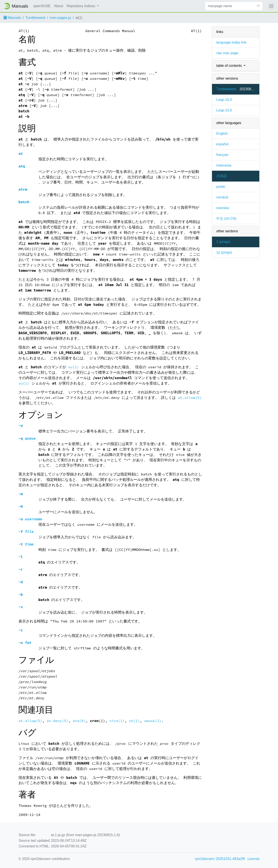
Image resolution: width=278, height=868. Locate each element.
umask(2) (153, 721)
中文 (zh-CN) (226, 219)
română (222, 197)
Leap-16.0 (224, 100)
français (222, 155)
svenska (223, 208)
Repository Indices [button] (81, 6)
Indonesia (224, 165)
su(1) (74, 367)
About (59, 6)
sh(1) (134, 721)
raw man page (227, 53)
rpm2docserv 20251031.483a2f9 (220, 859)
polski (221, 187)
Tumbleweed (35, 18)
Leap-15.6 (224, 110)
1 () (223, 242)
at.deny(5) (58, 721)
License (254, 859)
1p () (224, 252)
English (222, 133)
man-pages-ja (60, 18)
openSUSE (42, 6)
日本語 (222, 176)
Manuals (12, 18)
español (222, 144)
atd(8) (79, 721)
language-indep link (231, 42)
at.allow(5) (190, 398)
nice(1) (117, 721)
